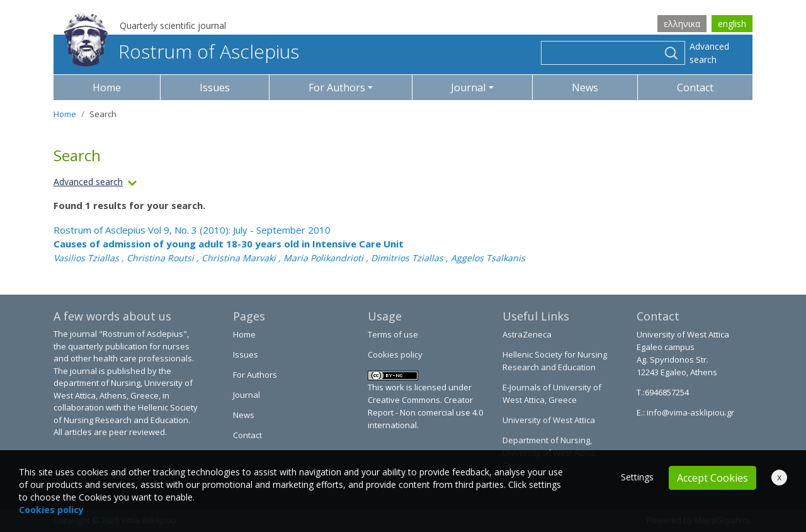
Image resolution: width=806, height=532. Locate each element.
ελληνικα (682, 24)
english (732, 24)
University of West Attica (549, 420)
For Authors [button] (337, 88)
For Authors (255, 375)
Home (107, 88)
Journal (247, 395)
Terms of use (393, 334)
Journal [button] (468, 88)
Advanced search (709, 53)
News (585, 88)
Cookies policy (395, 354)
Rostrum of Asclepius (181, 51)
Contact (695, 88)
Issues (215, 88)
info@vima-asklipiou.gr (690, 412)
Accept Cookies (712, 478)
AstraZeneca (527, 334)
